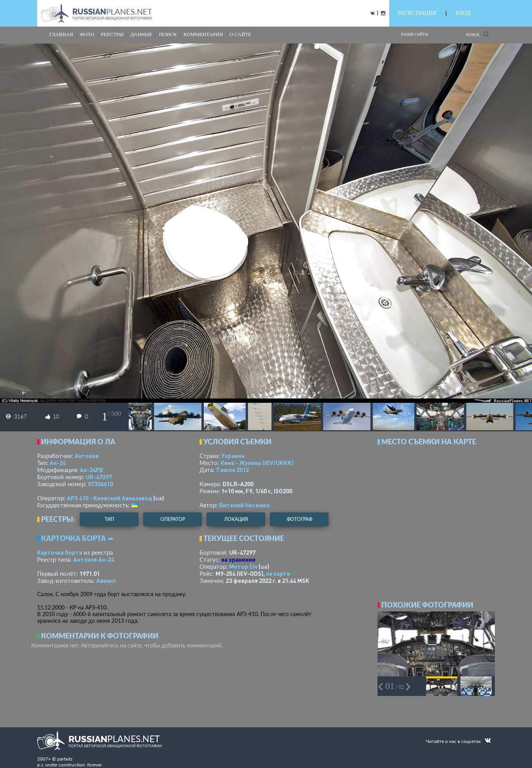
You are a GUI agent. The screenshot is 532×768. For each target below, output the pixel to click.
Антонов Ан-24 (94, 559)
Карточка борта (60, 552)
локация (236, 519)
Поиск (477, 34)
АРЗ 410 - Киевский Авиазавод (110, 498)
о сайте (240, 34)
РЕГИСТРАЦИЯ (417, 13)
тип (109, 519)
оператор (173, 519)
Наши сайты (415, 34)
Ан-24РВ (92, 470)
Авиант (106, 581)
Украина (233, 456)
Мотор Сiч (243, 566)
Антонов (87, 456)
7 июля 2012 (232, 470)
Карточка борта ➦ (77, 538)
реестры (112, 34)
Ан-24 (58, 463)
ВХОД (463, 13)
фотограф (299, 519)
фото (87, 34)
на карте (278, 573)
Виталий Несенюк (244, 505)
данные (141, 34)
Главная (61, 34)
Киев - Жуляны (257, 463)
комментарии (203, 34)
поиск (168, 34)
